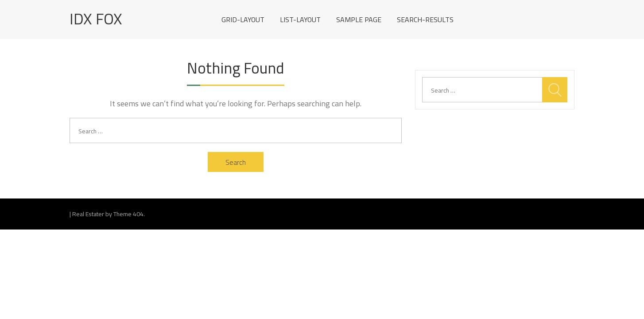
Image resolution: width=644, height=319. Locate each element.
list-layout (300, 19)
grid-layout (243, 19)
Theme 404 (128, 214)
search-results (425, 19)
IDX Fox (96, 19)
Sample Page (359, 19)
